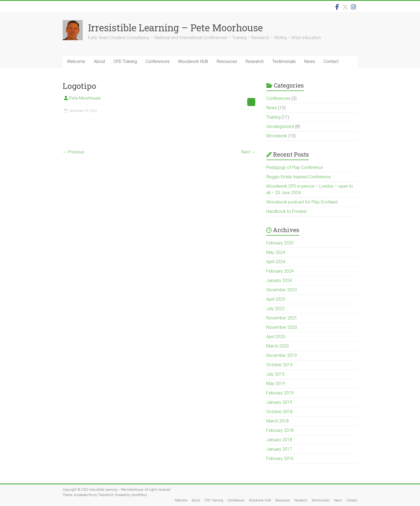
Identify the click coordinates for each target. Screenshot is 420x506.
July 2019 (275, 374)
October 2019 (279, 365)
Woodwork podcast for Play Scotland (302, 202)
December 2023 (282, 290)
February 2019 (280, 393)
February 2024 (280, 271)
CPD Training (125, 61)
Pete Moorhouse (85, 98)
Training (273, 117)
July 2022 (275, 309)
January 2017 (279, 449)
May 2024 (276, 252)
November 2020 (282, 327)
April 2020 (276, 337)
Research (255, 61)
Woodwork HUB (193, 61)
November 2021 (282, 318)
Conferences (157, 61)
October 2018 (279, 412)
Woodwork (277, 136)
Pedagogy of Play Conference (295, 167)
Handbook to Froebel (286, 211)
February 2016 (280, 458)
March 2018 (277, 421)
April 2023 (276, 299)
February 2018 (280, 430)
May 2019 (276, 384)
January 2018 (279, 440)
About (99, 61)
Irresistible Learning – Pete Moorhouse (175, 28)
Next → (248, 152)
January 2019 (279, 402)
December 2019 (282, 355)
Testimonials (284, 61)
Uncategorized (280, 126)
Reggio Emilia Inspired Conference (299, 177)
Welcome (76, 61)
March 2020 (277, 346)
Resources (227, 61)
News (310, 61)
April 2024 (276, 262)
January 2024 (279, 280)
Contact (331, 61)
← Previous (74, 152)
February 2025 (280, 243)
